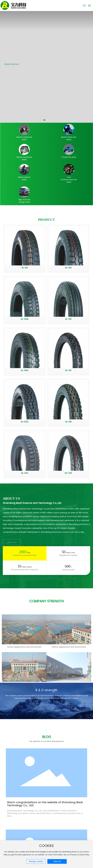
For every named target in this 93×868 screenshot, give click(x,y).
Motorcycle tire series (24, 178)
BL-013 (68, 370)
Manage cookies (36, 861)
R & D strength (46, 690)
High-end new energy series (24, 201)
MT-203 (68, 473)
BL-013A (25, 422)
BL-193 (25, 268)
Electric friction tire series (69, 138)
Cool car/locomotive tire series (69, 180)
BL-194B (25, 319)
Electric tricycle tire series (24, 158)
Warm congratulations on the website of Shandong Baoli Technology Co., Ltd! (45, 804)
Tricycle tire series (69, 157)
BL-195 (68, 319)
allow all (57, 861)
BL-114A (25, 473)
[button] (44, 120)
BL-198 (68, 422)
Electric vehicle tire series (24, 138)
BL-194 (68, 268)
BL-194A (25, 370)
